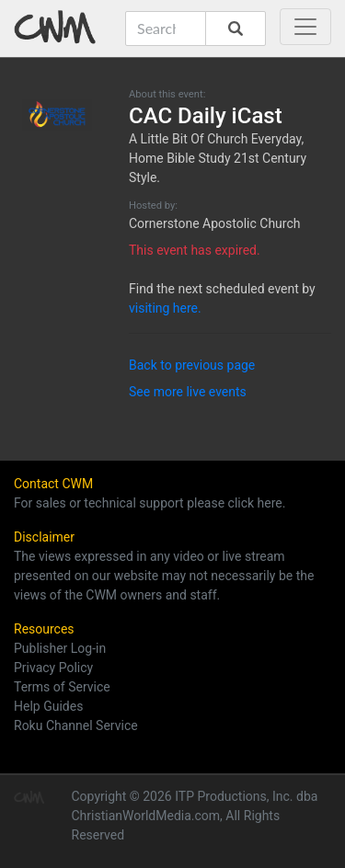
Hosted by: (153, 206)
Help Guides (48, 706)
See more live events (188, 392)
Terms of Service (62, 687)
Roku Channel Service (76, 725)
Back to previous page (192, 365)
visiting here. (165, 308)
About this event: (167, 94)
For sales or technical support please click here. (149, 503)
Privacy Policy (53, 668)
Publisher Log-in (60, 648)
